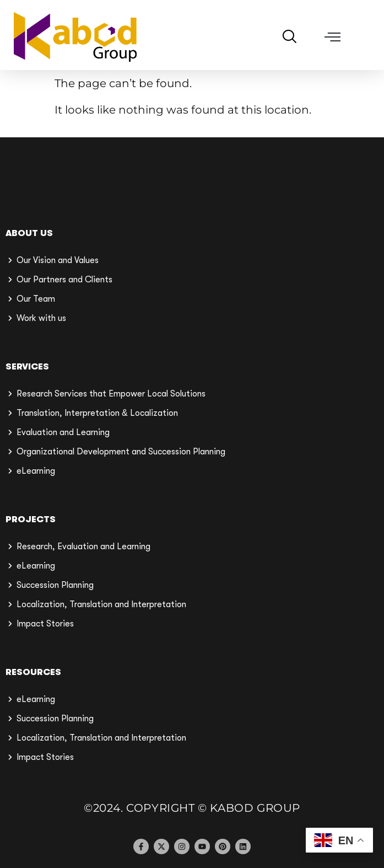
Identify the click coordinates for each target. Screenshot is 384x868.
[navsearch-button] (293, 38)
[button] (333, 37)
